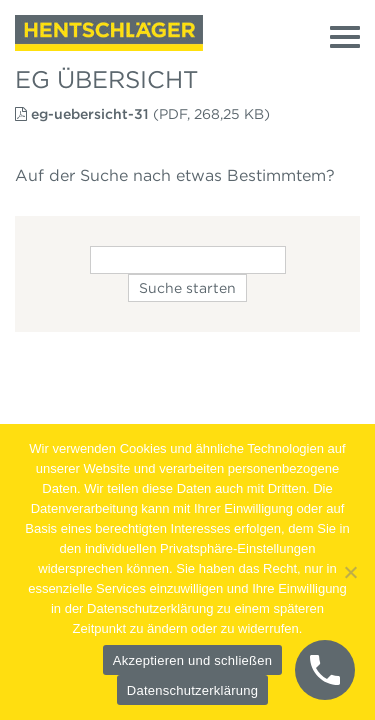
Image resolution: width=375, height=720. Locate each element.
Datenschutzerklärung (192, 690)
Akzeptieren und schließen (192, 660)
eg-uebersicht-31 (90, 114)
